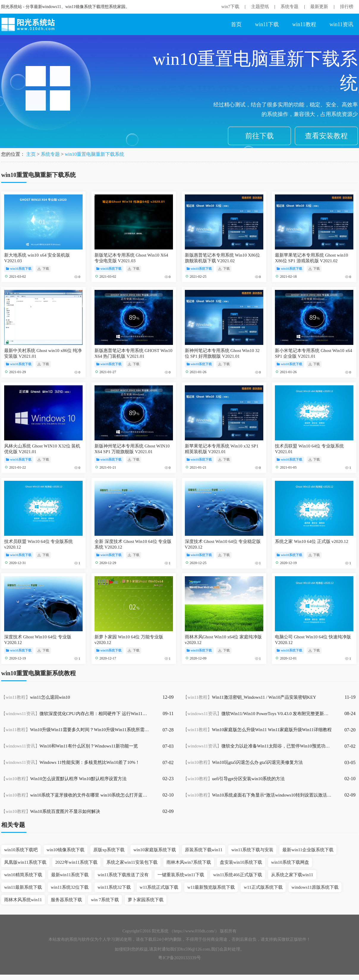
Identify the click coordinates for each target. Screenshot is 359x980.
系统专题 (289, 7)
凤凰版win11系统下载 (25, 862)
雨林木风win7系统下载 (189, 862)
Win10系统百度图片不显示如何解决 (51, 811)
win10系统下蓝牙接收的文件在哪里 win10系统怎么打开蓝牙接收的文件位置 (75, 795)
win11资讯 (341, 24)
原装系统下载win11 (204, 850)
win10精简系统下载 (23, 875)
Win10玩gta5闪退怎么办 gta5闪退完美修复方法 (243, 762)
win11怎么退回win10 (36, 697)
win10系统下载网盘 (290, 862)
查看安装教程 (326, 136)
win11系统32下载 (114, 887)
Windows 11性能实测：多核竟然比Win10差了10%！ (70, 762)
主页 (31, 154)
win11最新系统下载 (23, 887)
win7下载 (230, 7)
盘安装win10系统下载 (241, 862)
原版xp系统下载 (109, 850)
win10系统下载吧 (21, 850)
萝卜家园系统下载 (146, 900)
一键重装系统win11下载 (181, 875)
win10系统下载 (19, 268)
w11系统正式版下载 (159, 887)
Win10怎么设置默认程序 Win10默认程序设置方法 (64, 779)
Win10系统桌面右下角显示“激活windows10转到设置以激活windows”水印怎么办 (257, 795)
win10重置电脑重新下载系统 (95, 154)
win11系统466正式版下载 (237, 875)
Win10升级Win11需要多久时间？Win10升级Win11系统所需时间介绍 (75, 730)
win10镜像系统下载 (66, 850)
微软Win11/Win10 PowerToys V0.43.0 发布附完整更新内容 (257, 714)
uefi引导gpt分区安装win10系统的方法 (234, 779)
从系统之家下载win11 (292, 875)
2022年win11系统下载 (76, 862)
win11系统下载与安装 (252, 850)
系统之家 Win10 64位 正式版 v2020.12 (311, 541)
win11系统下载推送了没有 (123, 875)
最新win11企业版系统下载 (308, 850)
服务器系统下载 (66, 900)
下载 (43, 268)
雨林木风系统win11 (23, 900)
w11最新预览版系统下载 (211, 887)
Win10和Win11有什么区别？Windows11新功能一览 (70, 746)
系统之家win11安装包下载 (132, 862)
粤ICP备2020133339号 (179, 958)
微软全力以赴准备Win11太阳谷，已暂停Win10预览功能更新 (257, 746)
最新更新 (319, 7)
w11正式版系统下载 (263, 887)
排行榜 (347, 7)
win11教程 (304, 24)
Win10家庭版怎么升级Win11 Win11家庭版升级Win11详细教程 (257, 730)
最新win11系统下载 (70, 875)
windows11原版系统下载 (315, 887)
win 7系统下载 (105, 900)
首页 (236, 24)
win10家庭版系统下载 (155, 850)
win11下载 (267, 24)
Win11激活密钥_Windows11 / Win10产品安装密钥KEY (250, 697)
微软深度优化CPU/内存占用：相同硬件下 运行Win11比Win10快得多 (75, 714)
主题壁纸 (260, 7)
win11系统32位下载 (70, 887)
